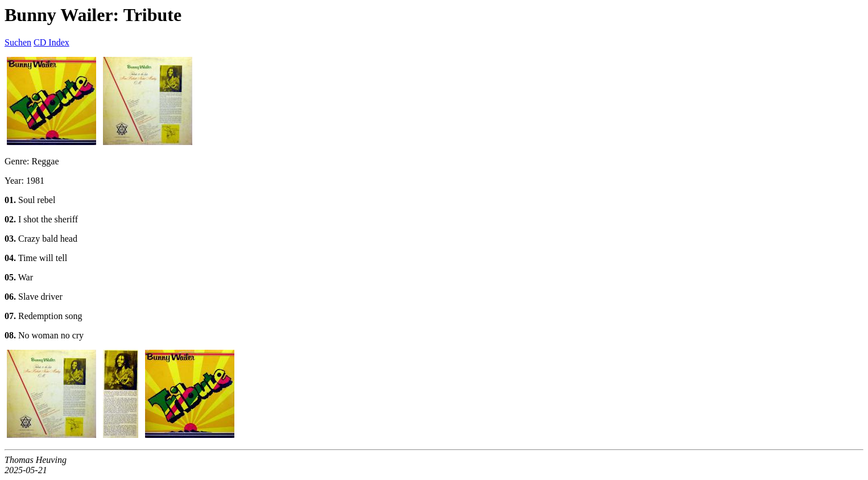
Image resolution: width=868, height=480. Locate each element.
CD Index (51, 42)
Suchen (18, 42)
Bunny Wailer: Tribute (93, 15)
